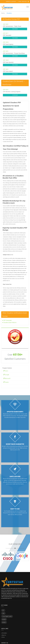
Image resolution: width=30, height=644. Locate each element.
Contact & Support (11, 2)
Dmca (3, 637)
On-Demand (15, 95)
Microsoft (7, 378)
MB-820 (4, 622)
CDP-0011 (6, 33)
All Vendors (4, 633)
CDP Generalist (7, 320)
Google (6, 375)
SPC (3, 610)
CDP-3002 (6, 42)
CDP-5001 (6, 24)
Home (3, 13)
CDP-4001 (6, 69)
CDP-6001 (6, 90)
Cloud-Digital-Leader (7, 616)
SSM (3, 613)
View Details (15, 29)
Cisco (6, 371)
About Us (4, 635)
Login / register (22, 2)
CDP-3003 (6, 60)
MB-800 (4, 619)
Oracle (6, 382)
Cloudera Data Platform (9, 323)
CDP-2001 (6, 51)
